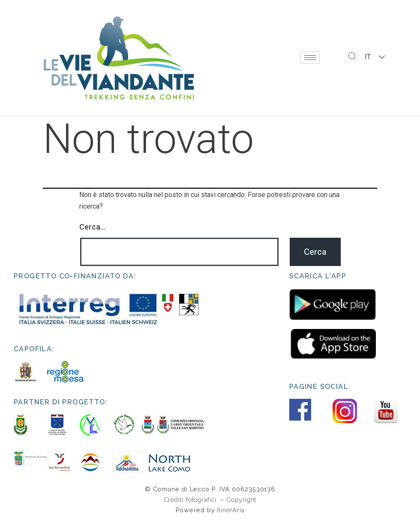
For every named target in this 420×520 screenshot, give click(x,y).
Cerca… (92, 227)
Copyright (241, 500)
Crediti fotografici (191, 500)
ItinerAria (231, 510)
